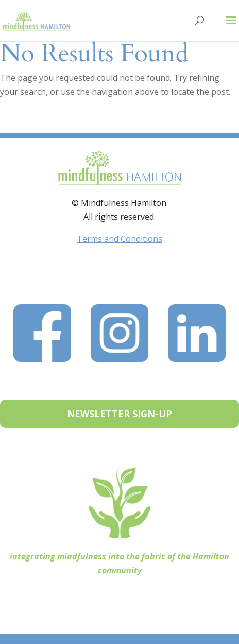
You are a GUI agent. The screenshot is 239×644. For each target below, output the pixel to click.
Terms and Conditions (119, 239)
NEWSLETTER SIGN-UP (119, 414)
